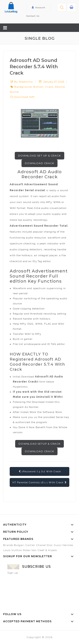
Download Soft (24, 97)
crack (49, 87)
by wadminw (24, 82)
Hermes (68, 545)
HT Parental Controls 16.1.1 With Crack (40, 482)
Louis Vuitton (13, 550)
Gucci (58, 545)
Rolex (27, 550)
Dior (50, 545)
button (38, 87)
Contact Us (33, 16)
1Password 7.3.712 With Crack (40, 471)
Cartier (30, 545)
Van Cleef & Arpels (44, 550)
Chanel (41, 545)
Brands (8, 545)
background (23, 87)
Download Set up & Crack (39, 156)
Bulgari (19, 545)
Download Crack (39, 163)
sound (14, 92)
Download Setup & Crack (39, 444)
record (60, 87)
